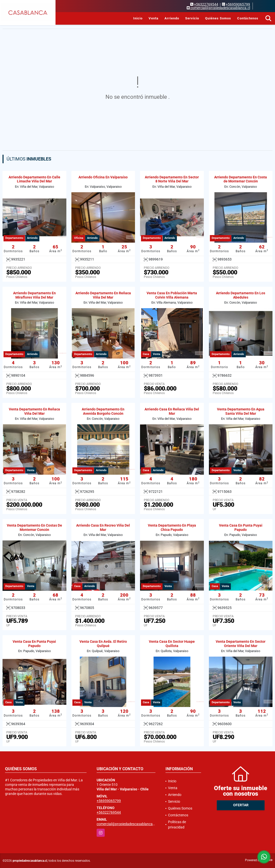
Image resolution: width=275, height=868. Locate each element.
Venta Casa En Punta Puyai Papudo (241, 527)
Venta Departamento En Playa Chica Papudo (172, 527)
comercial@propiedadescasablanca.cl (126, 824)
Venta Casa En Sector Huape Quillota (172, 644)
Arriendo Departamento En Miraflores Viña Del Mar (34, 295)
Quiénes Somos (218, 18)
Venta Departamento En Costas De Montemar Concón (34, 527)
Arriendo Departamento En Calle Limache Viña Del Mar (34, 179)
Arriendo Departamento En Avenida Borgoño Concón (103, 411)
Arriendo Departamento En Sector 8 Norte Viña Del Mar (172, 179)
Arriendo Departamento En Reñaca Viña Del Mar (103, 295)
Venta (154, 18)
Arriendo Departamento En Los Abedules (241, 295)
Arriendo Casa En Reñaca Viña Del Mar (172, 411)
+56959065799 (238, 4)
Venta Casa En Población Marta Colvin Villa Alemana (172, 295)
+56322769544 (206, 4)
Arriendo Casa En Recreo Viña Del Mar (103, 527)
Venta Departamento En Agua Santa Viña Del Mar (241, 411)
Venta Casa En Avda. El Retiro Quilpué (103, 644)
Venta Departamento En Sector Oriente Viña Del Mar (241, 644)
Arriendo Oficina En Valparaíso (103, 177)
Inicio (138, 18)
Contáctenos (248, 18)
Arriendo (172, 18)
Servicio (192, 18)
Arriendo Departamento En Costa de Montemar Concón (241, 179)
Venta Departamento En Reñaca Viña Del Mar (34, 411)
